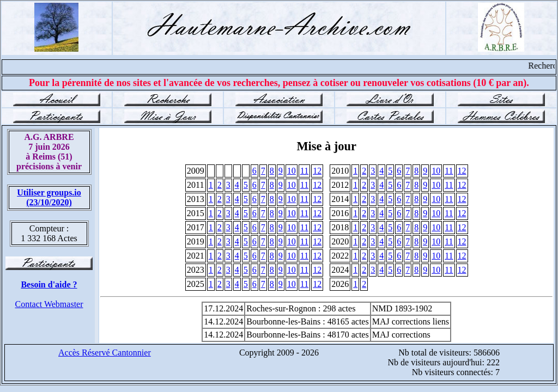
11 (304, 171)
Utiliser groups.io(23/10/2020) (49, 197)
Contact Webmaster (49, 304)
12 (317, 171)
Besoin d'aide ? (49, 284)
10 (292, 171)
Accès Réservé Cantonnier (105, 353)
